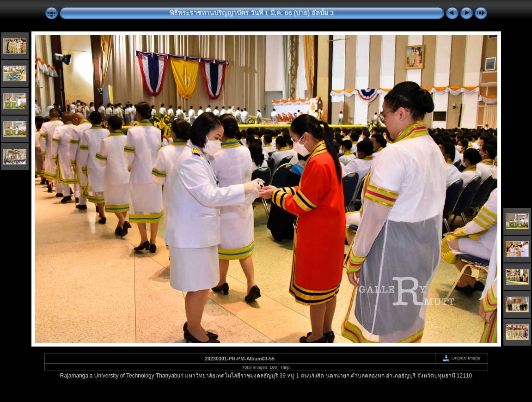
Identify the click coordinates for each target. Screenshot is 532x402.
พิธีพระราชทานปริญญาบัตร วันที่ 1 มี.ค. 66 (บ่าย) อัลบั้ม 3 (252, 13)
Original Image (461, 358)
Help (285, 367)
